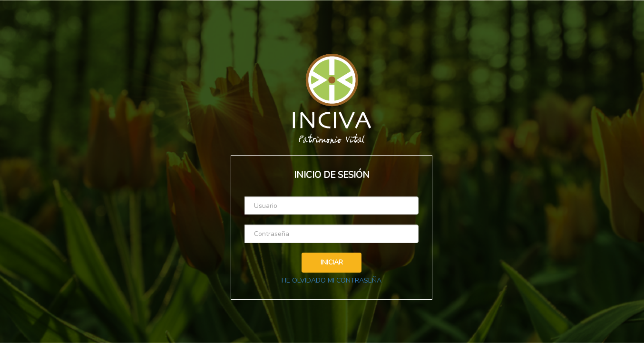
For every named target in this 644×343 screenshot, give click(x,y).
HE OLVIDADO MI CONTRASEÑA (332, 280)
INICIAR (332, 262)
